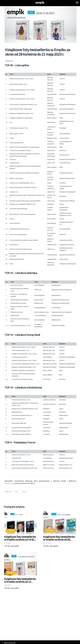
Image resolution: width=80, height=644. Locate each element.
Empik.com (9, 483)
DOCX (24, 492)
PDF (16, 492)
